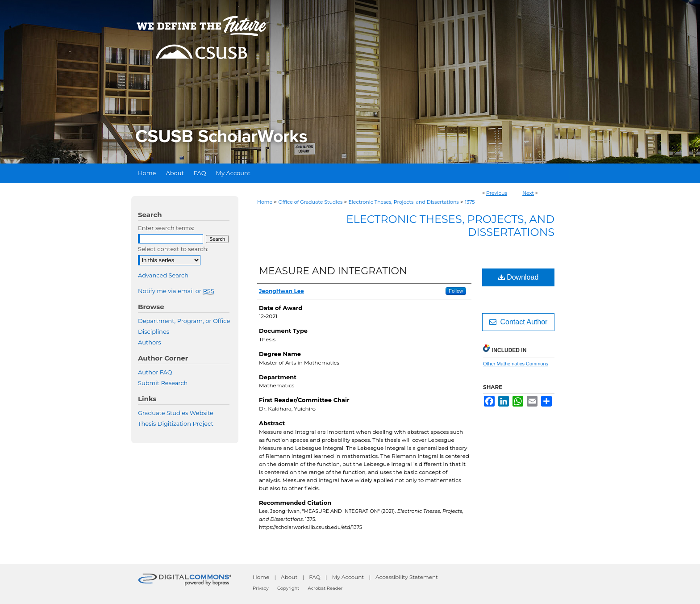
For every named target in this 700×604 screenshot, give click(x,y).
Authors (150, 342)
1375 (470, 202)
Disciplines (154, 331)
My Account (348, 577)
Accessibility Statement (407, 577)
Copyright (288, 588)
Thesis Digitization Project (176, 424)
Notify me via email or (176, 291)
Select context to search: (173, 249)
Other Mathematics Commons (516, 364)
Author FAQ (155, 372)
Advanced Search (163, 275)
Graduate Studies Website (176, 413)
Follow (456, 291)
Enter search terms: (166, 228)
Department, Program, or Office (184, 321)
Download (519, 277)
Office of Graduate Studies (310, 202)
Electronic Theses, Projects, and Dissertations (404, 202)
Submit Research (163, 383)
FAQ (315, 577)
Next (528, 193)
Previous (497, 193)
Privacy (261, 588)
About (289, 577)
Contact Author (519, 322)
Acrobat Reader (325, 588)
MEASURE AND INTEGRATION (333, 271)
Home (265, 202)
